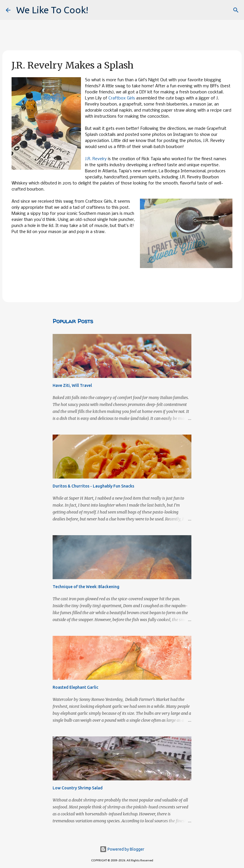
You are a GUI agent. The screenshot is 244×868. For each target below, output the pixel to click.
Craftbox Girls (122, 98)
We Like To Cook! (52, 10)
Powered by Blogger (122, 849)
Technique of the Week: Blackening (86, 587)
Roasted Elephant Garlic (75, 687)
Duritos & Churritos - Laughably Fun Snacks (93, 486)
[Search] (236, 10)
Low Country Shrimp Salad (78, 788)
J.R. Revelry (96, 159)
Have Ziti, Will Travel (72, 385)
